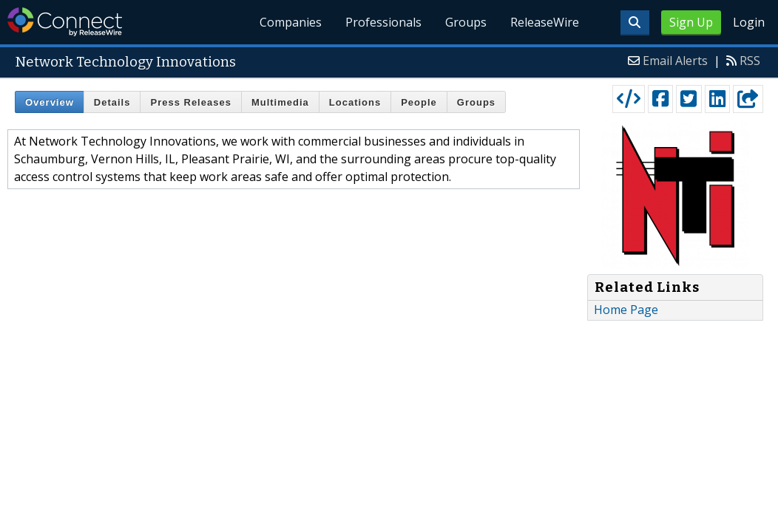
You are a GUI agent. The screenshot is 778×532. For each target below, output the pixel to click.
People (419, 102)
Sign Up (691, 22)
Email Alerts (675, 61)
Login (749, 22)
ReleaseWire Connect (65, 22)
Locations (355, 102)
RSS (750, 61)
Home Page (626, 310)
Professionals (384, 22)
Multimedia (280, 102)
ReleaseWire (545, 22)
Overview (50, 102)
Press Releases (190, 102)
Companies (291, 22)
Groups (466, 22)
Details (112, 102)
